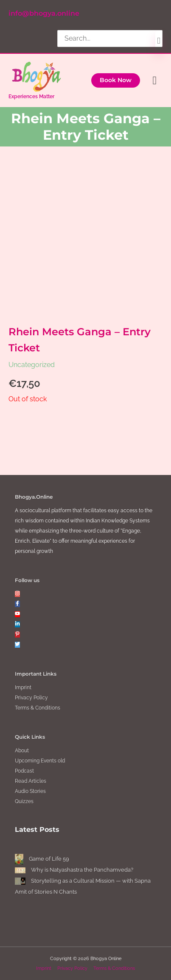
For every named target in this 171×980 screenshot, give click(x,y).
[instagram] (17, 594)
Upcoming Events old (40, 761)
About (22, 751)
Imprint (23, 687)
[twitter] (17, 645)
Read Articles (31, 781)
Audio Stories (30, 791)
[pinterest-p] (17, 635)
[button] (116, 80)
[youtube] (17, 614)
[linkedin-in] (17, 624)
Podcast (24, 771)
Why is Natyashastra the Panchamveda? (82, 870)
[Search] (159, 41)
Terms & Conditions (38, 708)
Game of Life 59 (49, 859)
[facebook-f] (17, 604)
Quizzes (24, 801)
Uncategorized (32, 365)
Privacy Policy (31, 698)
